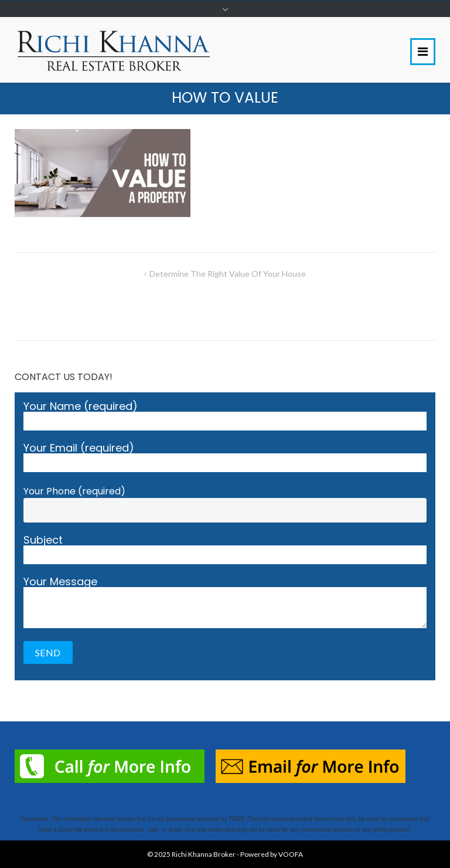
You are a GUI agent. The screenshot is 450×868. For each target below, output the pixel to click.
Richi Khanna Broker (204, 854)
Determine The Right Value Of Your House (228, 274)
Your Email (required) (225, 457)
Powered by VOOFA (272, 854)
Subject (225, 550)
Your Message (225, 602)
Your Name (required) (225, 416)
